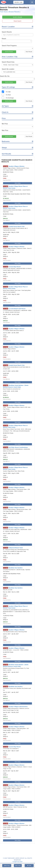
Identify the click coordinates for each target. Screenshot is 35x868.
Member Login (18, 2)
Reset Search (18, 21)
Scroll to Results (17, 17)
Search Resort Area (8, 62)
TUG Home (4, 12)
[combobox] (17, 41)
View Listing (17, 183)
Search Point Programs (9, 46)
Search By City (5, 76)
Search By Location (8, 69)
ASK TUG (18, 866)
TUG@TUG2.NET (18, 862)
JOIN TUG (7, 866)
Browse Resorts (14, 12)
